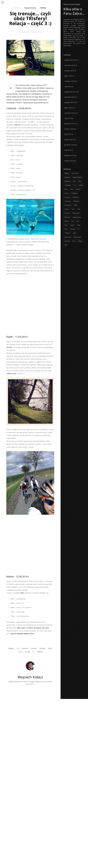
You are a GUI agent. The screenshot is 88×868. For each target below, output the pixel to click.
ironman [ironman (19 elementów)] (67, 197)
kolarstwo (25, 648)
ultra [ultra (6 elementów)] (74, 233)
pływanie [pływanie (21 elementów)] (67, 217)
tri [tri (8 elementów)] (78, 229)
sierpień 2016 (69, 71)
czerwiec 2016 (70, 81)
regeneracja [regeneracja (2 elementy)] (77, 217)
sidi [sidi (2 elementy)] (72, 221)
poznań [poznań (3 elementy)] (67, 213)
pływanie (42, 648)
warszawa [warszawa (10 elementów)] (68, 237)
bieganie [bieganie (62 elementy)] (67, 177)
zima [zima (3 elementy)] (74, 241)
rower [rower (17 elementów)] (67, 221)
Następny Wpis (38, 32)
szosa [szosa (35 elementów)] (72, 225)
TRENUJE (43, 8)
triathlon (40, 652)
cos (18, 648)
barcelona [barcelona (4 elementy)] (75, 173)
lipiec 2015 (68, 108)
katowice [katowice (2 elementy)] (76, 197)
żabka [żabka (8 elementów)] (80, 241)
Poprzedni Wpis (23, 32)
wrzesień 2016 (70, 65)
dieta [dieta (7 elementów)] (66, 189)
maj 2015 (68, 118)
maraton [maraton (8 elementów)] (77, 201)
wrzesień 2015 (70, 97)
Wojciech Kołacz (30, 8)
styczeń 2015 (69, 140)
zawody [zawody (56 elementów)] (67, 241)
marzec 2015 (69, 129)
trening (27, 652)
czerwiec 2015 (70, 113)
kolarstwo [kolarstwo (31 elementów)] (68, 201)
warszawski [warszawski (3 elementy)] (78, 237)
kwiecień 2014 (69, 155)
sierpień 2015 (69, 102)
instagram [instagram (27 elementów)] (74, 193)
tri (33, 652)
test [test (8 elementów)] (66, 229)
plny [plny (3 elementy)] (79, 209)
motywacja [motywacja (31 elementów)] (68, 205)
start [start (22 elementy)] (66, 225)
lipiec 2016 (68, 76)
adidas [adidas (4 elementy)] (67, 173)
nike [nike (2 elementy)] (76, 205)
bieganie (11, 648)
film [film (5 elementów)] (72, 189)
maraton (34, 648)
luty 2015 (68, 134)
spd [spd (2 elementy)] (77, 221)
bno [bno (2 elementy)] (74, 181)
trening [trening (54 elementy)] (72, 229)
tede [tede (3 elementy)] (79, 225)
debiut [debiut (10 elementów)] (81, 185)
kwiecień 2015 (69, 124)
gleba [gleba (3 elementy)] (66, 193)
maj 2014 (68, 150)
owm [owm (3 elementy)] (73, 209)
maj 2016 (68, 87)
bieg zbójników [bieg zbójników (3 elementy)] (78, 177)
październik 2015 (70, 92)
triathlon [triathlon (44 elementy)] (67, 233)
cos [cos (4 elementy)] (75, 185)
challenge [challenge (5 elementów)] (68, 185)
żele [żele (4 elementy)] (66, 245)
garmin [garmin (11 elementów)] (78, 189)
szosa (20, 652)
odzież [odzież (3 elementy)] (67, 209)
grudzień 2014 (70, 145)
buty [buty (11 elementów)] (80, 181)
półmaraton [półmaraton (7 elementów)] (76, 213)
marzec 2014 (69, 161)
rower (50, 648)
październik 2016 (70, 60)
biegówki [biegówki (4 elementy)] (67, 181)
